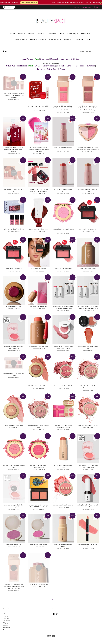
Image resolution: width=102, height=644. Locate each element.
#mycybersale (7, 628)
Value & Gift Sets (73, 59)
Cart (98, 7)
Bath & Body (73, 34)
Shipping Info (6, 623)
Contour (70, 66)
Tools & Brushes (20, 39)
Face (37, 59)
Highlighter (41, 69)
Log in (76, 7)
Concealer (61, 66)
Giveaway (6, 630)
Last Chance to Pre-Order (33, 2)
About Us (5, 616)
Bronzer (38, 66)
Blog (88, 39)
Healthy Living (55, 39)
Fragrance (86, 34)
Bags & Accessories (38, 39)
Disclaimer (6, 625)
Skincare (42, 34)
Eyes (42, 59)
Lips (47, 59)
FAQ (4, 614)
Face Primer (79, 66)
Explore (22, 34)
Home (13, 34)
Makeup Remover (57, 59)
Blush (31, 66)
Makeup (52, 34)
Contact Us (6, 618)
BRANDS (79, 39)
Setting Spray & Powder (56, 69)
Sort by (82, 51)
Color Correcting (49, 66)
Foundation (90, 66)
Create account (86, 7)
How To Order (7, 621)
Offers (31, 34)
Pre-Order (68, 39)
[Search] (9, 7)
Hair (62, 34)
